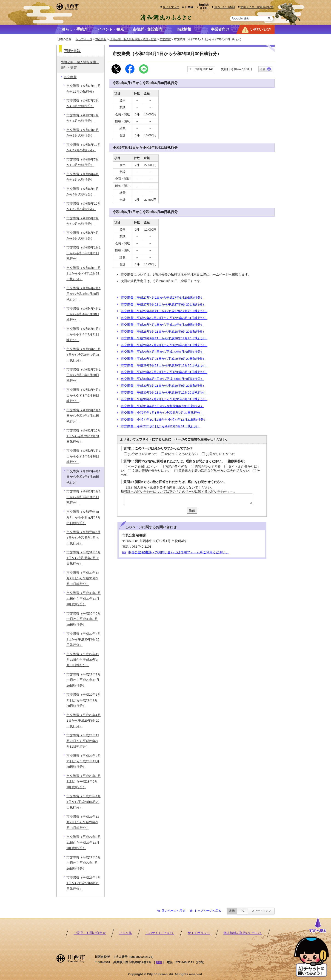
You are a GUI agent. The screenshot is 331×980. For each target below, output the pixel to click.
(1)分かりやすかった (143, 454)
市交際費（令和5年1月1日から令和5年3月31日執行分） (84, 253)
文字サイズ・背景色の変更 (257, 7)
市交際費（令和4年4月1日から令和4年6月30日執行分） (84, 314)
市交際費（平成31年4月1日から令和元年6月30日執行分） (162, 406)
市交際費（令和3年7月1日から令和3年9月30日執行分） (84, 375)
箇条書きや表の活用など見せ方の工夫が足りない (214, 471)
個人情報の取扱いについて (243, 933)
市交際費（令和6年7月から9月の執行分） (83, 162)
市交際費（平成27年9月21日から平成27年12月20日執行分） (164, 311)
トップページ (84, 39)
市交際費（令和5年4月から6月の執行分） (83, 236)
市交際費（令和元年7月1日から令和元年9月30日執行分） (162, 413)
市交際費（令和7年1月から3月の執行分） (83, 133)
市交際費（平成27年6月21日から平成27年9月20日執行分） (163, 304)
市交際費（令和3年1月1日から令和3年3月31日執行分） (84, 416)
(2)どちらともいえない (181, 454)
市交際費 (165, 39)
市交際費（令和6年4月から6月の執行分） (83, 177)
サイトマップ (171, 7)
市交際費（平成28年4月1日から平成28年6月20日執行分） (162, 325)
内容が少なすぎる (208, 467)
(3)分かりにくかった (221, 454)
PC (243, 911)
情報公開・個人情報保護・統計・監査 (133, 39)
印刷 (263, 69)
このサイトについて (160, 933)
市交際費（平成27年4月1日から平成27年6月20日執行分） (162, 298)
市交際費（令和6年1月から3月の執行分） (83, 192)
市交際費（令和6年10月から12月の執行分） (84, 147)
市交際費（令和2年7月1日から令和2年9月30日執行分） (84, 456)
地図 (159, 962)
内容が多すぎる (176, 467)
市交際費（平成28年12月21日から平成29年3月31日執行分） (164, 345)
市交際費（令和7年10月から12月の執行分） (84, 89)
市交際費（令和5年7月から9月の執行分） (83, 221)
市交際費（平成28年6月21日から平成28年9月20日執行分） (163, 332)
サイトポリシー (199, 933)
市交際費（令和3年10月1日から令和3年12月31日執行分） (84, 355)
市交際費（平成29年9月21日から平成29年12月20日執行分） (164, 365)
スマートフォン (261, 911)
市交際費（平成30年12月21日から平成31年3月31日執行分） (164, 399)
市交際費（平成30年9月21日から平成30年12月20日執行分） (164, 393)
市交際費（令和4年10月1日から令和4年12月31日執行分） (84, 274)
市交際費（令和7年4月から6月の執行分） (83, 118)
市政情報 (101, 39)
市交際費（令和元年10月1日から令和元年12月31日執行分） (164, 420)
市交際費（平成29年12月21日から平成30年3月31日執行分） (164, 372)
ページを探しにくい (142, 467)
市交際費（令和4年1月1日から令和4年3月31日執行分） (84, 334)
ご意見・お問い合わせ (90, 933)
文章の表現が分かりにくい (151, 471)
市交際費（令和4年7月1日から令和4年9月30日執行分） (84, 294)
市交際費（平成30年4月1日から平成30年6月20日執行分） (162, 379)
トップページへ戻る (208, 911)
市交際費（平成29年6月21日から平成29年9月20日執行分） (163, 359)
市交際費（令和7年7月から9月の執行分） (83, 103)
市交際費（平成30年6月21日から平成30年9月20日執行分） (163, 386)
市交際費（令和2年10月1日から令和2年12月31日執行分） (84, 436)
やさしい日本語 (225, 7)
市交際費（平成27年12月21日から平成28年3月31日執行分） (164, 318)
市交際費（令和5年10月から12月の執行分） (84, 206)
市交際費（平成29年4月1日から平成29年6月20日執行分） (162, 352)
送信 (192, 510)
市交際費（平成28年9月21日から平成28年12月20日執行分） (164, 338)
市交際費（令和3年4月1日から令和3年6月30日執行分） (84, 395)
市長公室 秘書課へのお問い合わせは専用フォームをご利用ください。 (178, 552)
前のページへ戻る (174, 911)
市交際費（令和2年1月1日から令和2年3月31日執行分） (161, 426)
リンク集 (126, 933)
